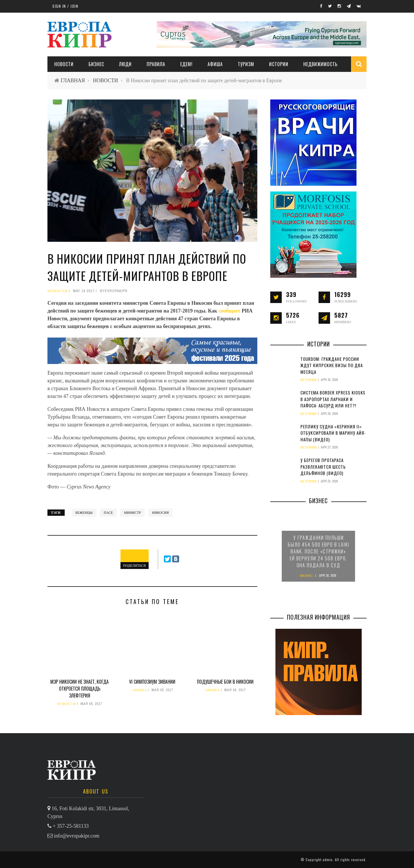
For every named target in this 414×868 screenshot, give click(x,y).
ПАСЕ (108, 513)
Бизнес (96, 64)
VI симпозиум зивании (152, 682)
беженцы (84, 513)
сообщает (230, 311)
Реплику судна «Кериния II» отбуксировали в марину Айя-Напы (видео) (333, 433)
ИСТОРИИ (279, 64)
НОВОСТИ (64, 64)
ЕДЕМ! (186, 64)
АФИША (215, 64)
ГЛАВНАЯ (73, 80)
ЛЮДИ (125, 64)
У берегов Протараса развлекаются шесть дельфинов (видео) (323, 466)
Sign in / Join (65, 6)
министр (132, 513)
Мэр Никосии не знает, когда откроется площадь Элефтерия (79, 689)
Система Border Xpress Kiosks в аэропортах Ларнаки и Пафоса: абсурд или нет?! (333, 399)
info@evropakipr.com (77, 836)
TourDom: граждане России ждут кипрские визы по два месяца (332, 365)
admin (328, 860)
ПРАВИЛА (156, 64)
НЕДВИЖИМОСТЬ (320, 64)
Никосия (161, 513)
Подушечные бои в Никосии (225, 682)
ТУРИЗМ (246, 64)
